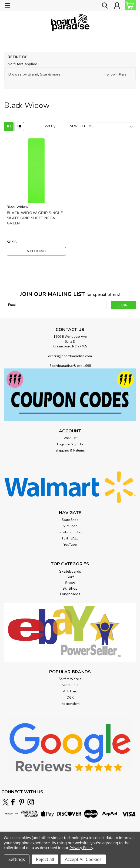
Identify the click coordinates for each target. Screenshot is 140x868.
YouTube (70, 545)
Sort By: (50, 126)
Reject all (45, 859)
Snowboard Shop (70, 532)
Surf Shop (70, 526)
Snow (70, 583)
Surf (70, 577)
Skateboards (70, 571)
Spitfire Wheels (70, 679)
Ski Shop (70, 588)
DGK (70, 698)
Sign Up (77, 444)
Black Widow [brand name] (17, 207)
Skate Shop (70, 520)
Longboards (70, 594)
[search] (105, 6)
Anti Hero (70, 691)
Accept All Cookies (83, 859)
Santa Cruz (70, 685)
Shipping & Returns (70, 450)
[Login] (117, 6)
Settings (17, 859)
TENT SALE (70, 538)
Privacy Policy (81, 848)
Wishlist (70, 438)
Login (61, 444)
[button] (70, 74)
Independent (70, 704)
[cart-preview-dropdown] (129, 5)
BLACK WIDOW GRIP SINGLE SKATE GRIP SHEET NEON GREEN (35, 218)
